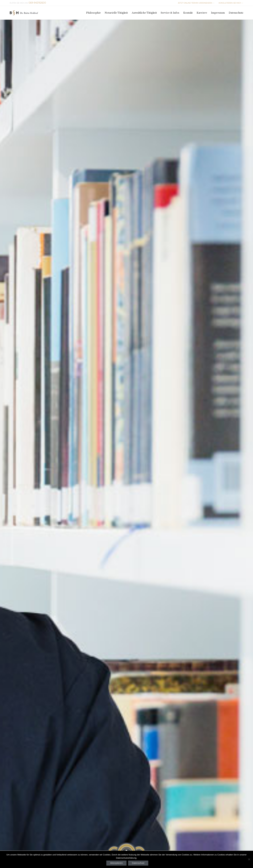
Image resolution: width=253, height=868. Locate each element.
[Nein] (249, 859)
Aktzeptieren (116, 863)
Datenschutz (138, 863)
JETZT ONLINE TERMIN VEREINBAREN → (196, 3)
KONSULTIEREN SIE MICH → (231, 3)
